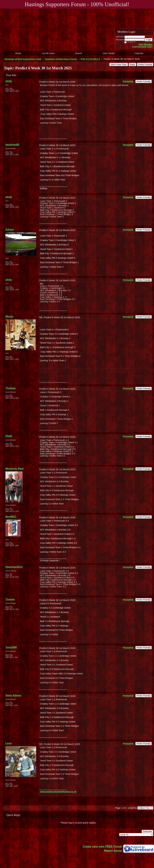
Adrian (10, 229)
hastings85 (12, 145)
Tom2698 (11, 647)
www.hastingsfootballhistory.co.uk (58, 792)
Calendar (139, 53)
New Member (146, 44)
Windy (9, 316)
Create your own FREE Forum (102, 846)
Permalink (128, 81)
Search (79, 53)
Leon (9, 743)
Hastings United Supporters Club (23, 59)
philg (9, 81)
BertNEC (11, 517)
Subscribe (147, 831)
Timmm (10, 599)
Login (149, 40)
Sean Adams (13, 695)
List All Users (48, 53)
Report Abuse (113, 851)
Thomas (10, 388)
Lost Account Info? (142, 47)
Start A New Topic (119, 64)
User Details (109, 53)
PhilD (9, 436)
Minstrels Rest (14, 469)
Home (18, 53)
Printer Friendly (145, 64)
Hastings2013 (14, 567)
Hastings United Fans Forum (61, 59)
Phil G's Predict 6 (90, 59)
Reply (132, 64)
